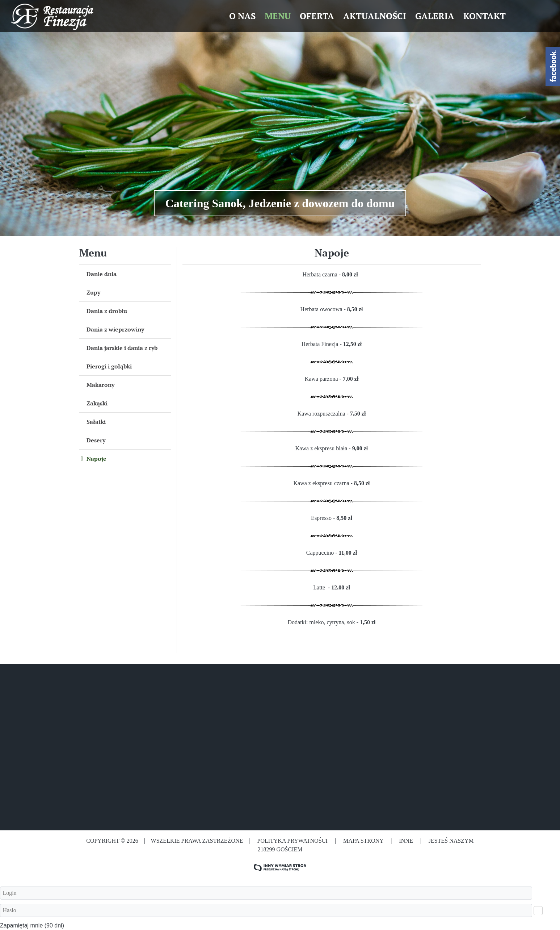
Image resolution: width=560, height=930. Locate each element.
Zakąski (97, 403)
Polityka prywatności (292, 841)
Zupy (93, 292)
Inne (407, 841)
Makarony (100, 385)
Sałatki (96, 422)
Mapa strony (363, 841)
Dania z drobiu (107, 311)
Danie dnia (102, 274)
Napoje (96, 459)
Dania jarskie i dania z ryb (122, 348)
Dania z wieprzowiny (115, 329)
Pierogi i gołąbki (109, 366)
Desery (96, 440)
